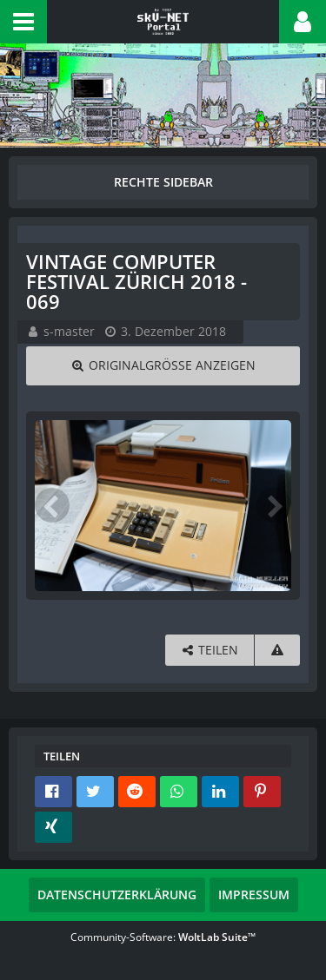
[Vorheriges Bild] (52, 505)
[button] (23, 22)
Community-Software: (163, 937)
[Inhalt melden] (277, 651)
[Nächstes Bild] (274, 505)
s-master (69, 331)
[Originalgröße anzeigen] (163, 366)
